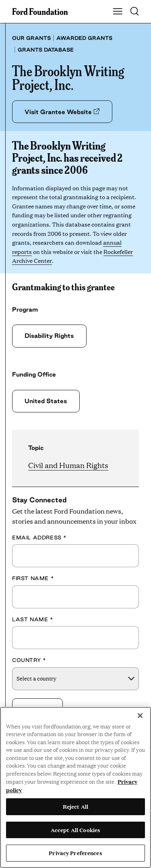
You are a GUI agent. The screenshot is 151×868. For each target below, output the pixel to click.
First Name (33, 578)
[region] (75, 787)
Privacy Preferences (75, 853)
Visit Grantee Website (62, 112)
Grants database (46, 50)
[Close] (140, 716)
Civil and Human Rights (68, 465)
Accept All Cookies (75, 830)
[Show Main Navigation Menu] (118, 12)
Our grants (31, 38)
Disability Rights (49, 336)
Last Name (33, 619)
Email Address (39, 537)
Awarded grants (84, 38)
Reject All (75, 806)
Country (29, 660)
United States (46, 401)
